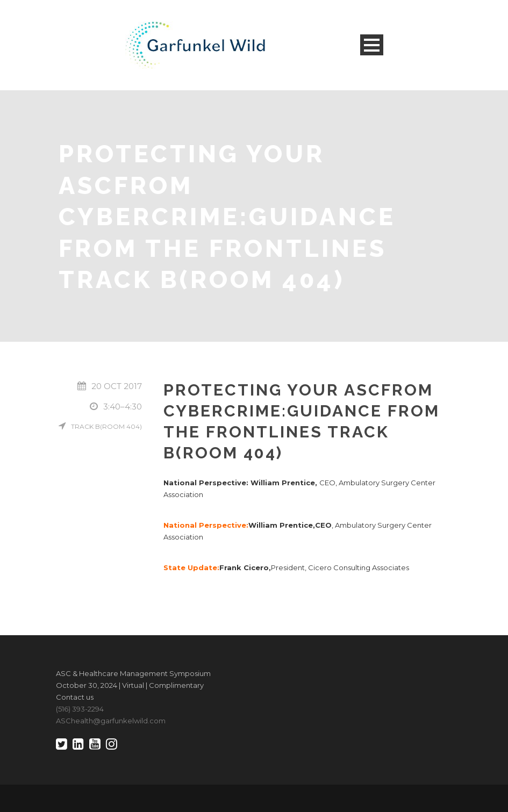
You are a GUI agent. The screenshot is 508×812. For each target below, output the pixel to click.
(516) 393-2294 (80, 709)
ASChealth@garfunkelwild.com (111, 721)
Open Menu (372, 45)
